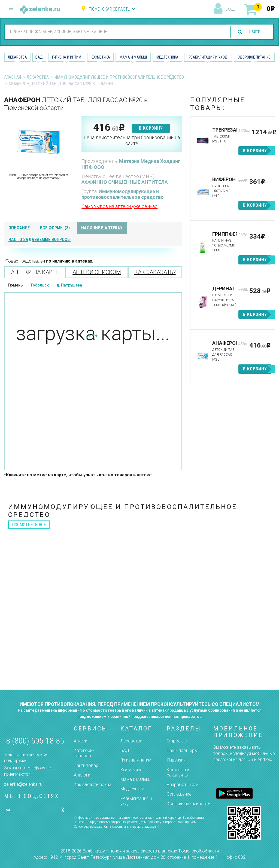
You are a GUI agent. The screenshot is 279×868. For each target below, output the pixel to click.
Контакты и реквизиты (178, 772)
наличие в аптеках (102, 228)
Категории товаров (84, 753)
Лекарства (17, 57)
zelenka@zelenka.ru (23, 784)
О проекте (177, 741)
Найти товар (86, 765)
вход (230, 9)
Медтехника (167, 57)
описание (19, 228)
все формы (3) (55, 228)
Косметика (100, 57)
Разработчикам (183, 785)
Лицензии (176, 760)
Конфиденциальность (189, 804)
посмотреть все (29, 525)
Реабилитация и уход (208, 57)
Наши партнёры (182, 750)
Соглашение (179, 794)
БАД (39, 57)
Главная (13, 77)
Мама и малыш (133, 57)
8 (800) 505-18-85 (35, 741)
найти (252, 32)
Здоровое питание (254, 57)
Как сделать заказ (93, 785)
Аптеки (81, 741)
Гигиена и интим (136, 760)
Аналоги (82, 775)
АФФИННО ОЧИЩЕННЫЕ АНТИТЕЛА (125, 182)
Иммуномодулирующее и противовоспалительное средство (119, 77)
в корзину (151, 128)
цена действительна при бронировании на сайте (132, 140)
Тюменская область (110, 9)
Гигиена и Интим (67, 57)
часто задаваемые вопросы (40, 240)
